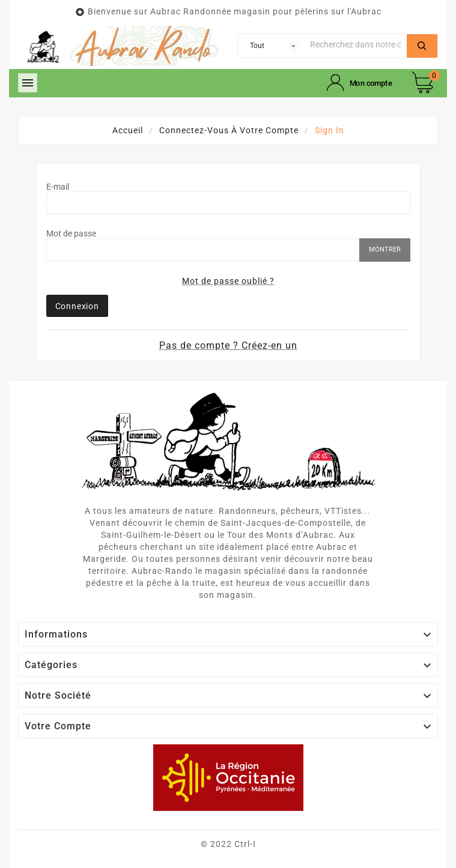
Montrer (385, 249)
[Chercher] (356, 45)
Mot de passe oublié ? (228, 281)
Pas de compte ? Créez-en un (228, 345)
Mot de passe (71, 234)
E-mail (58, 187)
